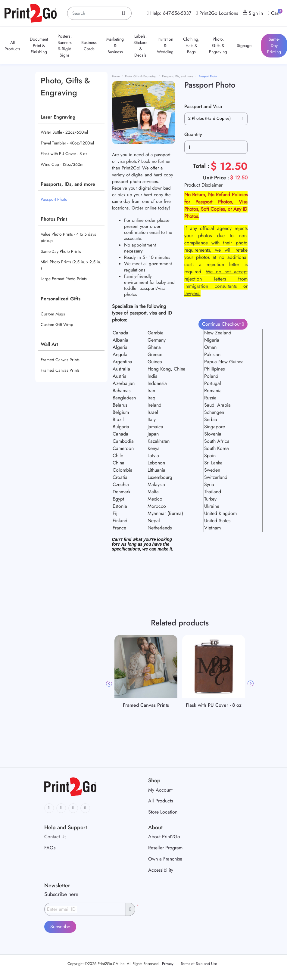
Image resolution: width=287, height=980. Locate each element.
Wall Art (49, 344)
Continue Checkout (222, 324)
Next (251, 684)
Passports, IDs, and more (68, 184)
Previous (109, 684)
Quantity (193, 134)
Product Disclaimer (203, 185)
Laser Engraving (58, 117)
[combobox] (216, 119)
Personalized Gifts (61, 299)
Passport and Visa (203, 106)
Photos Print (54, 219)
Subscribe (60, 927)
